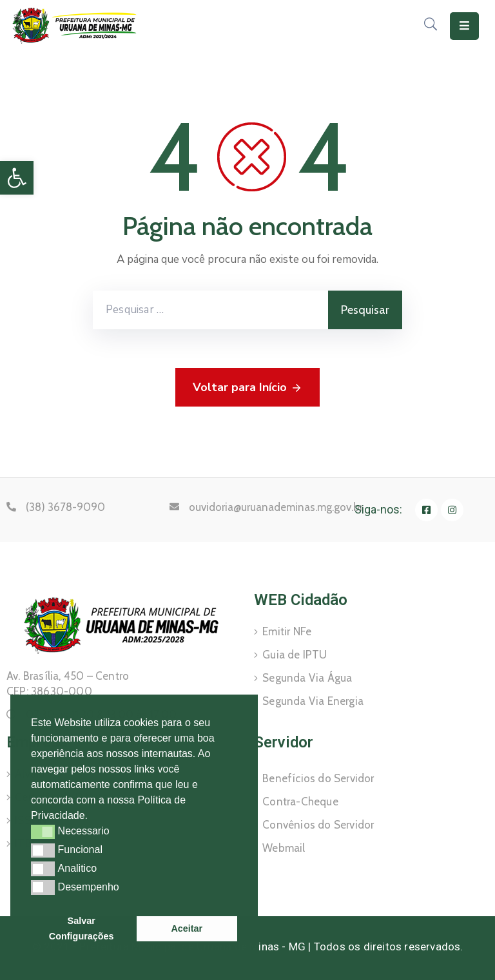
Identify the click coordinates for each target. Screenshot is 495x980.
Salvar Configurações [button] (82, 928)
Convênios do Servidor (318, 825)
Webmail (284, 848)
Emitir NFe (287, 631)
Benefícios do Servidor (318, 778)
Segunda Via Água (307, 678)
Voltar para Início (247, 388)
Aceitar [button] (187, 928)
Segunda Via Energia (313, 701)
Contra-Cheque (300, 802)
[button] (93, 817)
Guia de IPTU (295, 655)
